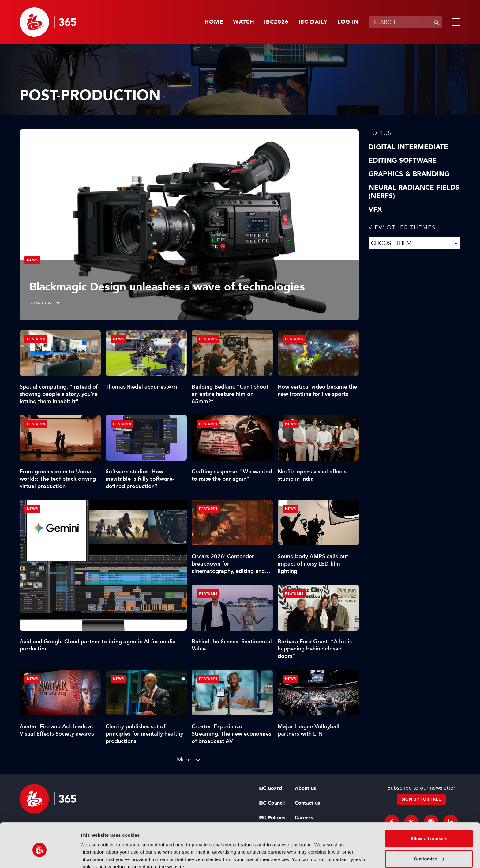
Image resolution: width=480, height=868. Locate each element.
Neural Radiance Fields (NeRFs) (414, 192)
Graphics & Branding (409, 174)
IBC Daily (313, 22)
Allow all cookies (429, 811)
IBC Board (270, 788)
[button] (455, 22)
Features (36, 339)
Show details (94, 856)
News (32, 260)
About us (305, 788)
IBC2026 (276, 22)
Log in (348, 22)
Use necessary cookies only (429, 851)
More (184, 759)
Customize (429, 831)
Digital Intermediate (408, 147)
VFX (375, 210)
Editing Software (403, 161)
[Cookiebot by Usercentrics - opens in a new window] (40, 856)
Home (214, 22)
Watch (244, 22)
